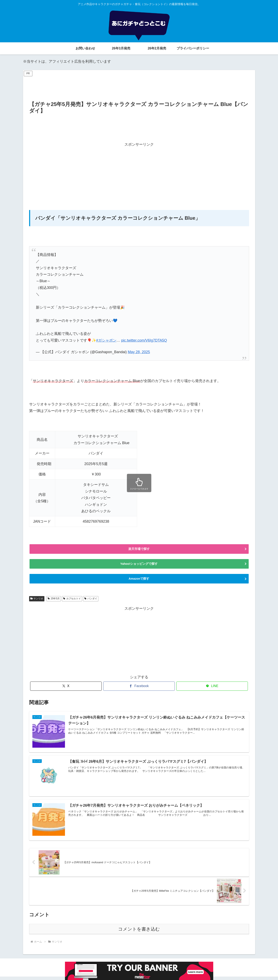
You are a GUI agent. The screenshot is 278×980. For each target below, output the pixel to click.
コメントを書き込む (139, 932)
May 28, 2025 (139, 352)
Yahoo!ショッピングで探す (139, 565)
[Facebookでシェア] (139, 689)
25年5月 (54, 602)
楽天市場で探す (139, 550)
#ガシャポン (106, 340)
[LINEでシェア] (212, 689)
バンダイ (91, 602)
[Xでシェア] (66, 689)
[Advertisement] (139, 87)
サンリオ (37, 602)
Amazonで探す (139, 581)
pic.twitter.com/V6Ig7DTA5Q (144, 340)
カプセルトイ (72, 602)
